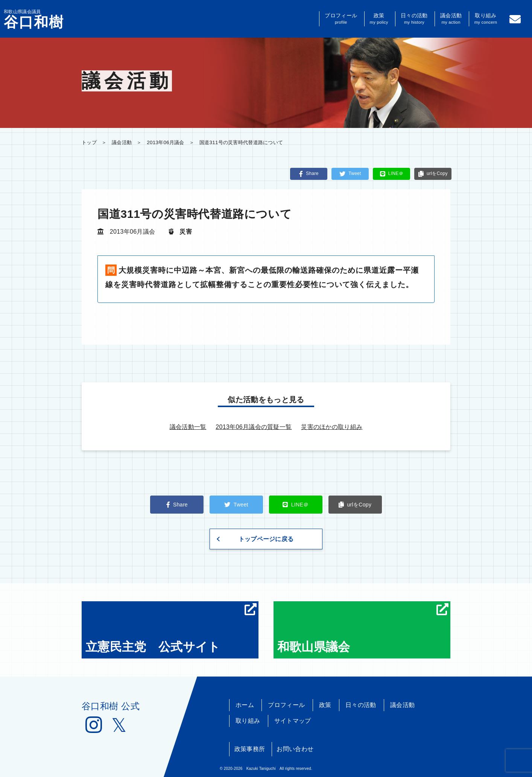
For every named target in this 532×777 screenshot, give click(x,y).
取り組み (486, 19)
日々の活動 (414, 19)
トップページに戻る (266, 539)
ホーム (245, 705)
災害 (186, 231)
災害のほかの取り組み (332, 427)
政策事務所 (250, 749)
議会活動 (451, 19)
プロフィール (341, 19)
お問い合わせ (295, 749)
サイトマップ (293, 721)
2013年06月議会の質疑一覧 (254, 427)
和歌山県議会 (363, 628)
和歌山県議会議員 (34, 19)
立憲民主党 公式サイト (171, 628)
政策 (379, 19)
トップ (89, 142)
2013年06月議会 (166, 142)
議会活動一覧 (188, 427)
